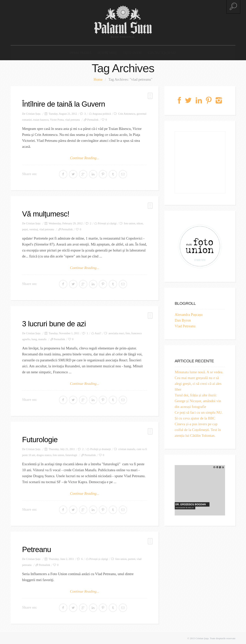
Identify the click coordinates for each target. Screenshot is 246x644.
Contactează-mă (159, 52)
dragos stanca (44, 454)
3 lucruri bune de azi (55, 323)
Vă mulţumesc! (47, 213)
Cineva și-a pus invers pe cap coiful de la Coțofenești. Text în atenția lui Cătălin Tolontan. (198, 429)
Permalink (93, 119)
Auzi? (98, 332)
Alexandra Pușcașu (189, 314)
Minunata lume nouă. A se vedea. (199, 371)
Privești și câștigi (107, 223)
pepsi (25, 229)
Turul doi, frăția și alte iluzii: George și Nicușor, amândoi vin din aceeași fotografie (198, 400)
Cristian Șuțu (33, 113)
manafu (42, 338)
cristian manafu (127, 448)
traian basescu (41, 119)
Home (98, 79)
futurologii (71, 454)
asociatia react (116, 332)
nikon (140, 223)
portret (132, 558)
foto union (130, 223)
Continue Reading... (85, 157)
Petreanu (37, 548)
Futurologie (40, 439)
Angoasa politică (102, 113)
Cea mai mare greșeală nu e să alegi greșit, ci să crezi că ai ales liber (198, 383)
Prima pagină (84, 52)
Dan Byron (183, 319)
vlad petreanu (73, 119)
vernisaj (34, 229)
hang (34, 338)
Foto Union (132, 52)
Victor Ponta (57, 119)
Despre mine (109, 52)
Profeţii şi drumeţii (101, 448)
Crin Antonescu (127, 113)
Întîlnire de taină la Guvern (65, 103)
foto (128, 332)
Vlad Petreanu (185, 325)
